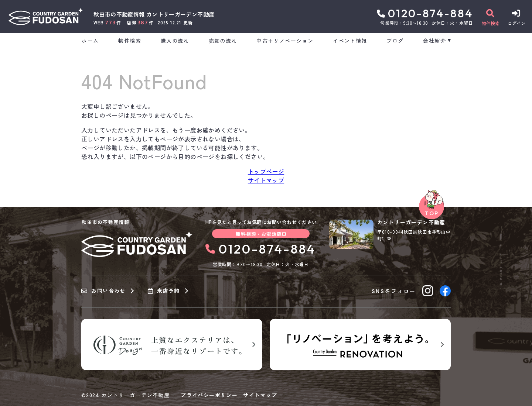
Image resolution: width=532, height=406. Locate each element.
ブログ (395, 41)
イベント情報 (350, 41)
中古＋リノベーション (285, 41)
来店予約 (164, 291)
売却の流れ (223, 41)
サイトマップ (266, 180)
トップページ (266, 171)
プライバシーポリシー (209, 395)
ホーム (90, 41)
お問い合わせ (103, 291)
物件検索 (130, 41)
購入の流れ (175, 41)
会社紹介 (434, 41)
